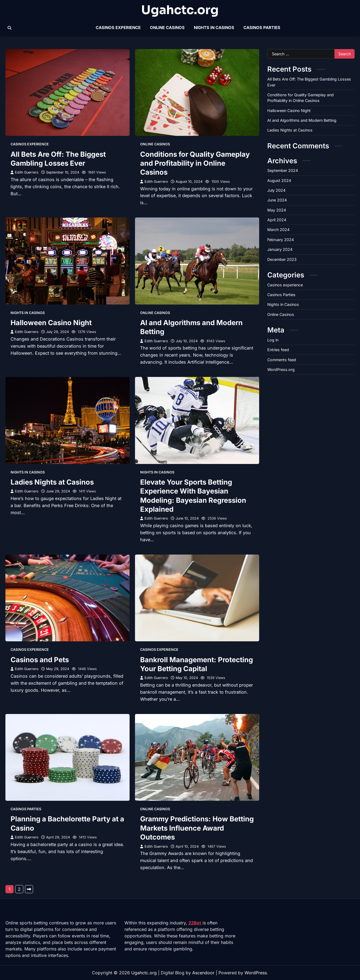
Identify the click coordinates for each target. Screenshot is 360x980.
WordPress (256, 973)
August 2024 (279, 180)
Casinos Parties (262, 28)
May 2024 (277, 210)
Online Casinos (167, 28)
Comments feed (282, 360)
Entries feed (278, 350)
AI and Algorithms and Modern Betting (302, 120)
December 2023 (282, 259)
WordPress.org (281, 369)
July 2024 (276, 190)
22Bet (195, 923)
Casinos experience (118, 28)
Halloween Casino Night (51, 323)
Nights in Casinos (214, 28)
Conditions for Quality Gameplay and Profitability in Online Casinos (195, 163)
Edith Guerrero (25, 172)
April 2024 (277, 220)
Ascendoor (203, 973)
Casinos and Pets (40, 660)
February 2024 (281, 240)
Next (29, 889)
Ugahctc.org (180, 10)
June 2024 (277, 200)
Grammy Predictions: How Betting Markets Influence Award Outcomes (197, 828)
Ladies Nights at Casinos (52, 482)
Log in (273, 340)
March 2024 (278, 230)
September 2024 (283, 170)
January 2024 (280, 249)
